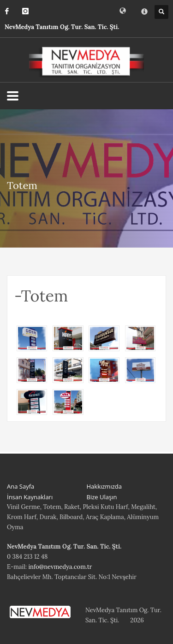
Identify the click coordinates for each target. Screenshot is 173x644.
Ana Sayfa (21, 486)
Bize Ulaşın (102, 497)
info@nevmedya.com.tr (60, 567)
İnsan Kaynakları (30, 497)
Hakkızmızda (104, 486)
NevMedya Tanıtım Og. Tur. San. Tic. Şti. (62, 27)
